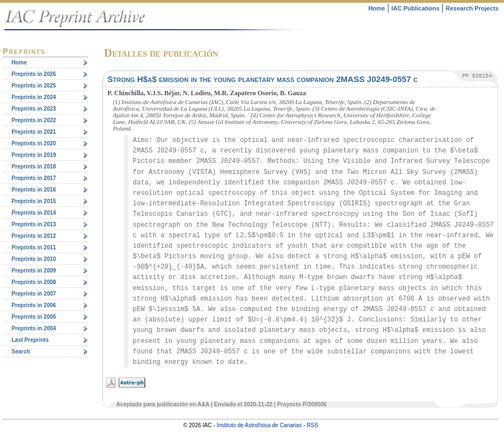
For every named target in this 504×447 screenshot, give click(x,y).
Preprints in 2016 (34, 190)
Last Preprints (30, 340)
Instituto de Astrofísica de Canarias (259, 425)
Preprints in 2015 (34, 201)
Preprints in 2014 (34, 213)
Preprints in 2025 (34, 86)
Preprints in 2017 (34, 178)
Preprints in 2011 (34, 247)
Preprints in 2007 (34, 294)
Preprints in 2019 (34, 155)
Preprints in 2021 (34, 132)
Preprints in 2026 (34, 74)
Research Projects (472, 8)
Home (377, 8)
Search (21, 351)
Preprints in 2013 (34, 224)
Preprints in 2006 (34, 305)
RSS (313, 425)
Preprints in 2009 (34, 271)
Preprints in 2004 (34, 328)
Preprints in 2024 (34, 97)
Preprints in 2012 (34, 236)
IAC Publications (415, 8)
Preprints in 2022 (34, 120)
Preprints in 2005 (34, 317)
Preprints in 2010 (34, 259)
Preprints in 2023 (34, 109)
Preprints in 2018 (34, 167)
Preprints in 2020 (34, 143)
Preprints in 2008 (34, 282)
